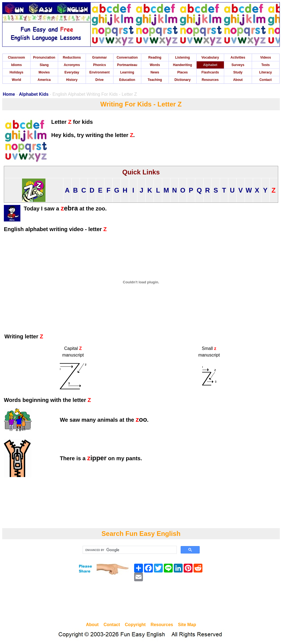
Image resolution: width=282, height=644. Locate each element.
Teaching (155, 80)
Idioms (16, 65)
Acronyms (72, 65)
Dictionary (182, 80)
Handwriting (182, 65)
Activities (238, 57)
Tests (265, 65)
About (238, 80)
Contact (266, 80)
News (155, 72)
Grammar (100, 57)
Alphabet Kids (34, 94)
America (44, 80)
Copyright (135, 625)
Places (183, 72)
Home (9, 94)
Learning (127, 72)
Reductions (72, 57)
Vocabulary (210, 57)
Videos (266, 57)
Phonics (100, 65)
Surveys (238, 65)
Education (127, 80)
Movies (44, 72)
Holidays (17, 72)
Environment (100, 72)
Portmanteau (127, 65)
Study (238, 72)
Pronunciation (44, 57)
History (72, 80)
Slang (44, 65)
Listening (182, 57)
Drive (99, 80)
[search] (129, 550)
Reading (155, 57)
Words (155, 65)
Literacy (265, 72)
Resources (210, 80)
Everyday (72, 72)
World (17, 80)
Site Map (187, 625)
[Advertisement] (141, 602)
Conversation (127, 57)
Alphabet (210, 65)
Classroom (17, 57)
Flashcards (210, 72)
